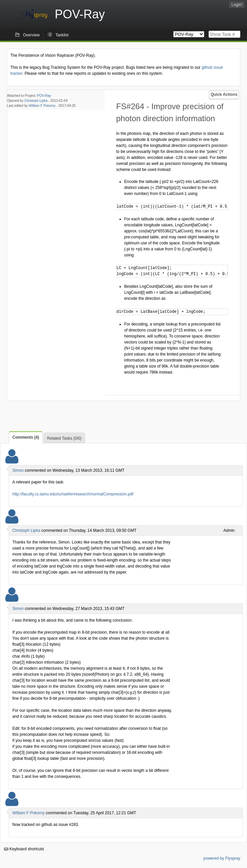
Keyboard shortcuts (24, 849)
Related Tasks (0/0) (64, 438)
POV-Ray (44, 96)
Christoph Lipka (36, 101)
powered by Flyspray (222, 858)
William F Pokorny (42, 106)
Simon (18, 470)
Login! (237, 5)
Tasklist (62, 35)
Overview (31, 35)
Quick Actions (224, 94)
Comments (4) (26, 437)
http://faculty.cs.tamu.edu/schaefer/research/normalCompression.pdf (73, 494)
